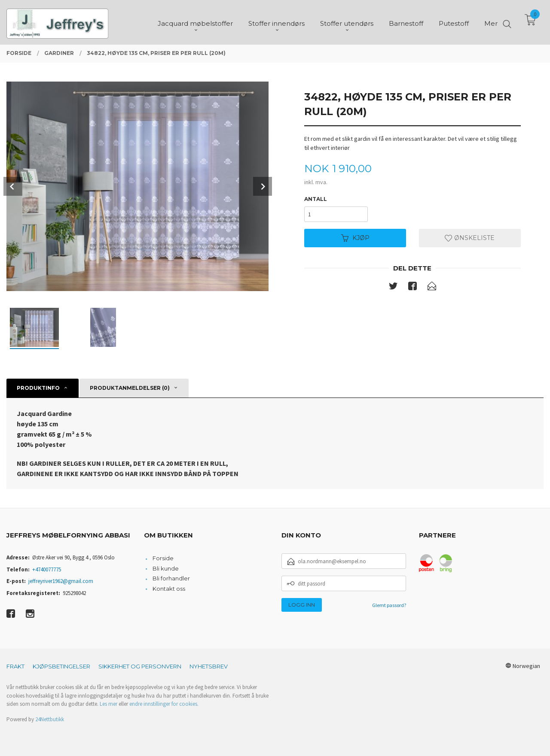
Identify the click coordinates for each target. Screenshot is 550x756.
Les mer (108, 704)
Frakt (15, 666)
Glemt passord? (389, 605)
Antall (316, 199)
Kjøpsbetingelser (61, 666)
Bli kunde (166, 568)
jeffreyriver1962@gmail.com (61, 581)
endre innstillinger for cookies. (164, 704)
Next (263, 186)
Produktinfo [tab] (38, 388)
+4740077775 (47, 569)
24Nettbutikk (50, 719)
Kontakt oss (169, 589)
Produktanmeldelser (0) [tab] (130, 388)
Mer (491, 22)
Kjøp (355, 238)
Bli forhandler (171, 578)
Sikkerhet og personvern (140, 666)
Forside (163, 558)
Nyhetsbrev (209, 666)
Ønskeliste (470, 238)
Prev (13, 186)
